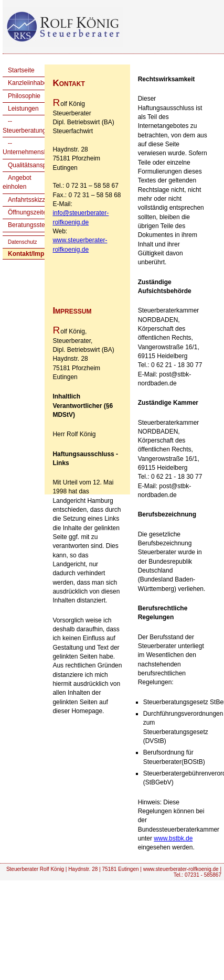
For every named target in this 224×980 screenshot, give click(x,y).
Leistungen (23, 109)
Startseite (21, 70)
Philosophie (24, 96)
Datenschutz (23, 242)
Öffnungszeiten (29, 212)
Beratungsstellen (31, 225)
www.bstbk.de (173, 838)
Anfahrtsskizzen (30, 200)
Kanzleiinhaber (29, 83)
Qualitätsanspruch (33, 165)
